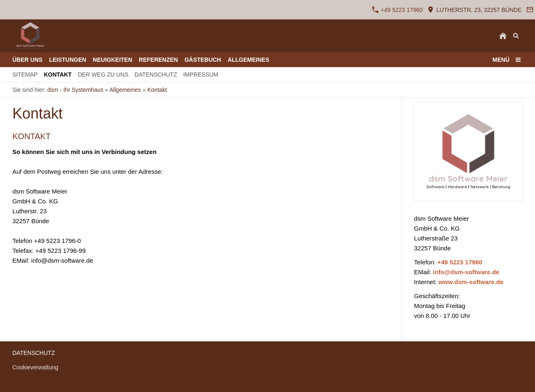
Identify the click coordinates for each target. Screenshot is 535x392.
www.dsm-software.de (471, 282)
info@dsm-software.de (466, 272)
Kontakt (157, 90)
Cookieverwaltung (35, 367)
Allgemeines (125, 90)
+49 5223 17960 (397, 10)
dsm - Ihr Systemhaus (75, 90)
